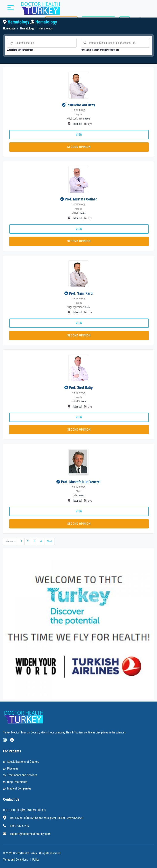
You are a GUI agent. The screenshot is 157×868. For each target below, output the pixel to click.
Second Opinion (79, 147)
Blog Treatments (17, 782)
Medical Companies (19, 789)
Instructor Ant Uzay (81, 105)
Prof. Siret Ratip (81, 387)
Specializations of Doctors (23, 762)
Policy (36, 860)
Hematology (27, 28)
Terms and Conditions (16, 860)
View (79, 135)
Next (50, 541)
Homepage (9, 28)
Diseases (13, 768)
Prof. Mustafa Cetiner (81, 199)
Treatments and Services (22, 775)
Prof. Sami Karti (81, 293)
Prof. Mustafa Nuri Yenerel (81, 482)
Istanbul (77, 124)
